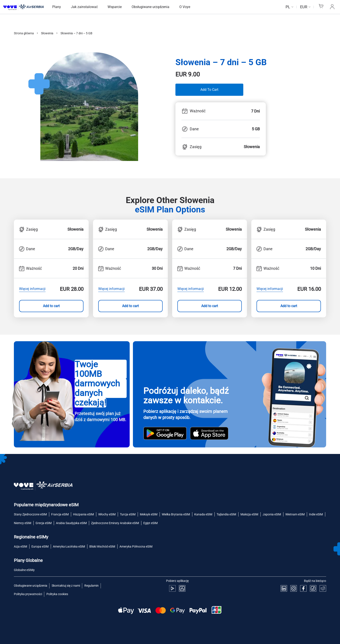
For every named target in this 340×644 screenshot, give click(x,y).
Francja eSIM (60, 514)
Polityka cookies (57, 594)
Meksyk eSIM (149, 514)
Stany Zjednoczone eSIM (30, 514)
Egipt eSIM (150, 523)
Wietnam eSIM (295, 514)
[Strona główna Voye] (24, 7)
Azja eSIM (20, 546)
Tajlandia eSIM (226, 514)
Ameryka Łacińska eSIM (69, 546)
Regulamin (92, 586)
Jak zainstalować (84, 7)
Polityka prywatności (28, 594)
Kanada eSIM (203, 514)
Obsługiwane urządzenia (150, 7)
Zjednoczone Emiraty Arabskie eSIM (115, 523)
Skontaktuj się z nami (66, 586)
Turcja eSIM (128, 514)
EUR (304, 7)
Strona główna (24, 33)
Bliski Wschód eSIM (102, 546)
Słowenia (47, 33)
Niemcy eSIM (23, 523)
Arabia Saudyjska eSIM (71, 523)
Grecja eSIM (44, 523)
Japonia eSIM (272, 514)
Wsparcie (115, 7)
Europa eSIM (40, 546)
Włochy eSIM (107, 514)
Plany (57, 7)
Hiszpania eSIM (83, 514)
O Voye (185, 7)
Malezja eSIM (249, 514)
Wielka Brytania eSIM (176, 514)
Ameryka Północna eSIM (136, 546)
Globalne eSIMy (24, 570)
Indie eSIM (316, 514)
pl (288, 7)
